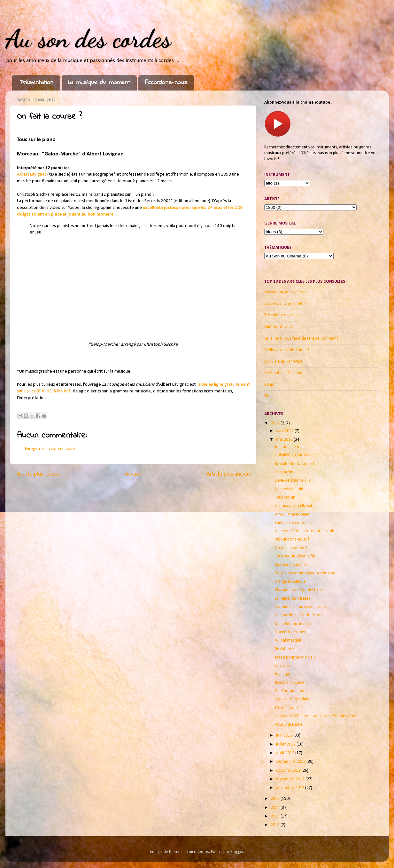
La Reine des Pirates (293, 599)
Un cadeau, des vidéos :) (286, 292)
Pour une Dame (289, 725)
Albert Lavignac (32, 174)
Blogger (237, 852)
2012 (276, 423)
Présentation (37, 83)
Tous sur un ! (286, 497)
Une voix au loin (289, 489)
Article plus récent (39, 474)
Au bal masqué (288, 640)
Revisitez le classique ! (294, 464)
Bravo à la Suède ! (291, 683)
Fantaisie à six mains (293, 523)
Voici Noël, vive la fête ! (285, 304)
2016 (276, 825)
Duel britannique (290, 691)
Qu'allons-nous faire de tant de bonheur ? (301, 339)
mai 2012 (285, 440)
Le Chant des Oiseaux (283, 373)
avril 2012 (285, 431)
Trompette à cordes (282, 315)
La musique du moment (99, 83)
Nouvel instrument (291, 632)
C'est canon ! (286, 708)
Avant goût (284, 674)
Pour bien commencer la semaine (305, 573)
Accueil (133, 474)
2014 (276, 808)
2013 (276, 799)
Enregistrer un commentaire (50, 449)
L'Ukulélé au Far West (283, 362)
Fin (267, 396)
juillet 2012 (286, 744)
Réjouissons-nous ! (292, 539)
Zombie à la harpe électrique (300, 607)
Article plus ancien (228, 474)
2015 (276, 816)
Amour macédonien (293, 514)
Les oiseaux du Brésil (293, 506)
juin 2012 (285, 735)
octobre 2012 (289, 771)
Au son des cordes (88, 38)
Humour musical (279, 327)
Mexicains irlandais (292, 699)
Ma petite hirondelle (293, 624)
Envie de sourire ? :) (292, 481)
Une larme (284, 472)
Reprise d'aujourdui (292, 565)
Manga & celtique (290, 582)
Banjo (269, 385)
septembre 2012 (291, 762)
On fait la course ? (291, 548)
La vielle (282, 666)
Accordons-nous (166, 83)
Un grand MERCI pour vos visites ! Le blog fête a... (318, 716)
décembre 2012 (291, 788)
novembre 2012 (291, 779)
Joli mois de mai (289, 447)
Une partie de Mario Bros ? (299, 615)
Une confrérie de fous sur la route (305, 531)
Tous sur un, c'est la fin (295, 556)
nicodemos (199, 852)
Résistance (284, 649)
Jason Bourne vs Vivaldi (296, 657)
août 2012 (286, 753)
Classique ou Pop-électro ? (299, 590)
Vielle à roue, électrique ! (287, 350)
